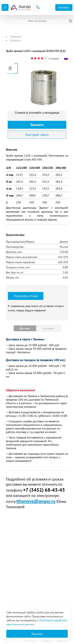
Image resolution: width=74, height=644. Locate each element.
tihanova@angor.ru (36, 501)
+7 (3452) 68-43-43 (44, 490)
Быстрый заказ (37, 135)
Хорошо (37, 634)
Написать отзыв (26, 296)
